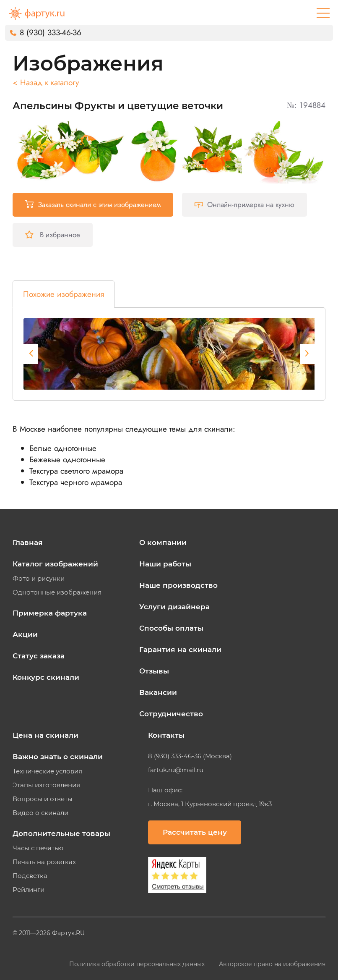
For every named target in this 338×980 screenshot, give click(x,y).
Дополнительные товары (61, 833)
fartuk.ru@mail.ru (176, 770)
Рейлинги (29, 890)
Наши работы (165, 564)
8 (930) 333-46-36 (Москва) (190, 756)
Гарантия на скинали (180, 650)
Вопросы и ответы (43, 799)
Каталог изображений (55, 564)
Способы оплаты (171, 628)
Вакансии (158, 692)
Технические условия (47, 771)
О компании (163, 542)
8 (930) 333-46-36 (51, 33)
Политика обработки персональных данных (138, 964)
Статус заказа (39, 656)
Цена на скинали (45, 735)
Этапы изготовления (46, 785)
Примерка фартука (50, 613)
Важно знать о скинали (58, 757)
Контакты (166, 735)
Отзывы (154, 671)
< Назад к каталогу (46, 83)
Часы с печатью (38, 848)
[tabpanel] (174, 354)
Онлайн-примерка (244, 204)
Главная (28, 542)
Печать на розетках (44, 862)
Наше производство (178, 585)
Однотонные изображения (57, 592)
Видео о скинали (40, 813)
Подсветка (30, 876)
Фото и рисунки (39, 579)
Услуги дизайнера (174, 607)
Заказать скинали (93, 204)
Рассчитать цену (195, 832)
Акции (25, 634)
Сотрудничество (171, 714)
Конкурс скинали (46, 677)
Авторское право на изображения (272, 964)
